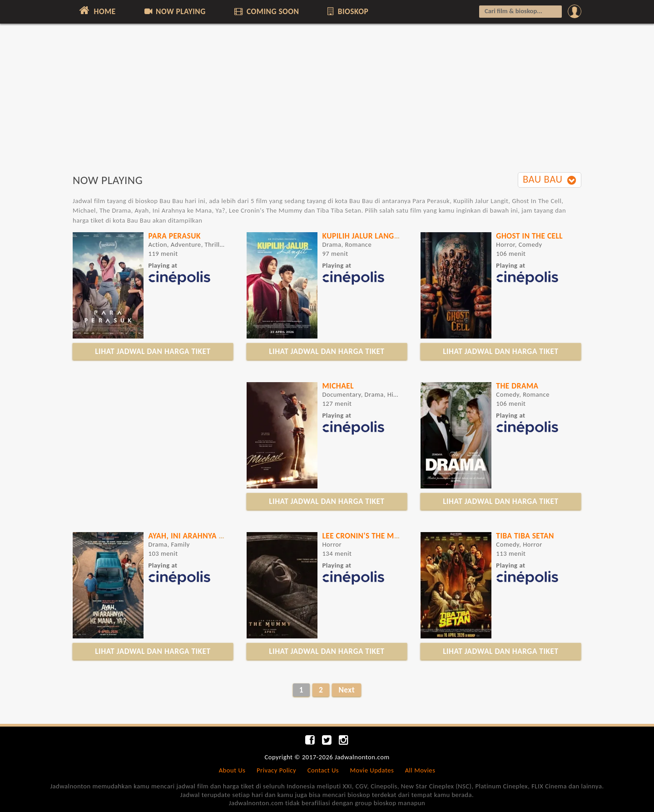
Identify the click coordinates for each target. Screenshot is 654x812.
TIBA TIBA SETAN (525, 536)
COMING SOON (266, 11)
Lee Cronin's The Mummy (370, 536)
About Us (232, 770)
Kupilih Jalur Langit (361, 236)
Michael (338, 386)
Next (347, 690)
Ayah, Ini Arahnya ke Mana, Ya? (208, 536)
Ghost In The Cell (529, 236)
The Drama (517, 386)
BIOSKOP (347, 11)
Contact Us (323, 770)
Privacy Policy (276, 770)
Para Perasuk (174, 236)
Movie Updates (372, 770)
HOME (97, 10)
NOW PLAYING (174, 11)
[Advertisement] (327, 103)
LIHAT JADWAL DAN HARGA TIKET (153, 351)
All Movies (420, 770)
